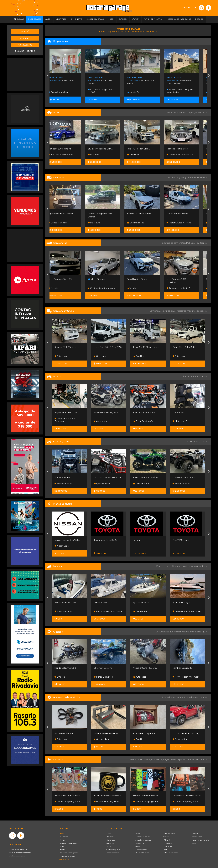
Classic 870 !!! (100, 602)
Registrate (25, 38)
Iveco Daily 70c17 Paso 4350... (108, 347)
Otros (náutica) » (199, 566)
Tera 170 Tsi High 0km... (144, 149)
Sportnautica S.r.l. (64, 484)
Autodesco (100, 421)
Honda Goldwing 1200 (65, 668)
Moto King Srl (180, 421)
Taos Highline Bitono (143, 279)
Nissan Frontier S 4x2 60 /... (67, 540)
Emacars (60, 677)
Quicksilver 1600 (141, 602)
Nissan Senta (62, 546)
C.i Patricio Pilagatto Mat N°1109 (107, 91)
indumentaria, (194, 759)
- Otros (193, 843)
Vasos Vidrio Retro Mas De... (68, 796)
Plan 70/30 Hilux (181, 540)
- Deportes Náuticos (142, 853)
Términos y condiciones (68, 843)
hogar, (167, 759)
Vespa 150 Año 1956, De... (145, 668)
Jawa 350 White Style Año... (107, 413)
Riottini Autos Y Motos (183, 214)
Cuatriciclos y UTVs (113, 850)
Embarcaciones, (164, 566)
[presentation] (48, 76)
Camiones (110, 843)
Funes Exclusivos (103, 677)
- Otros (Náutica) (169, 834)
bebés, (173, 759)
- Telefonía (166, 840)
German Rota (141, 484)
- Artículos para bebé (170, 853)
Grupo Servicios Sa (143, 421)
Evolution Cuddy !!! (181, 602)
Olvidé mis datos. (25, 51)
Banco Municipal (64, 223)
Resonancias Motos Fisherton (65, 420)
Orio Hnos (100, 155)
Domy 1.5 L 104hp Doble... (185, 347)
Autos (109, 834)
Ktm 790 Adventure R (144, 413)
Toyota (136, 540)
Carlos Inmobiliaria (64, 92)
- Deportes (194, 834)
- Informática (167, 846)
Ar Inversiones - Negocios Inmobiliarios (186, 91)
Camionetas (111, 840)
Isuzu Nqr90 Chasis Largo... (146, 347)
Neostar (60, 288)
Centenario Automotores (107, 288)
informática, (157, 759)
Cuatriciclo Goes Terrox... (184, 478)
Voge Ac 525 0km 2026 (66, 413)
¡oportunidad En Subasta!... (67, 214)
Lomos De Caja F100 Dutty (186, 733)
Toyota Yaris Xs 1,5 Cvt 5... (106, 540)
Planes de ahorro (113, 853)
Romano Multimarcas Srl (186, 155)
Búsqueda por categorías (69, 853)
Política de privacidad (67, 856)
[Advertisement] (25, 74)
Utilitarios (110, 837)
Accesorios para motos (195, 697)
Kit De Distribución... (64, 733)
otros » (204, 759)
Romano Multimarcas (183, 149)
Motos (109, 846)
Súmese (62, 840)
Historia (62, 850)
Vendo (138, 288)
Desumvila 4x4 (142, 223)
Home (62, 834)
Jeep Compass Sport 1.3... (67, 279)
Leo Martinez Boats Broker (108, 611)
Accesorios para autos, (173, 697)
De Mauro (100, 223)
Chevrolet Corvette (103, 668)
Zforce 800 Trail (62, 478)
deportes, (182, 759)
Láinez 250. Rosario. (106, 81)
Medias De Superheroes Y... (146, 796)
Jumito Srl (139, 92)
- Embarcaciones (141, 850)
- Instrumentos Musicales (200, 840)
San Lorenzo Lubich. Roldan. (185, 81)
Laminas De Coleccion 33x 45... (187, 796)
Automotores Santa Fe (185, 288)
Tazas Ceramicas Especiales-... (108, 796)
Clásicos (137, 834)
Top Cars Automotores (67, 155)
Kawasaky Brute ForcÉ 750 (146, 478)
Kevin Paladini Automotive (187, 677)
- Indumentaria (196, 837)
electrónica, (145, 759)
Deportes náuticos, (182, 566)
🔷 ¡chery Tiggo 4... (103, 279)
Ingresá (25, 31)
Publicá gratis (25, 45)
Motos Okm (178, 413)
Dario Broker (140, 611)
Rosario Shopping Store (67, 802)
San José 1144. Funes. (147, 81)
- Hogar (165, 850)
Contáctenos (64, 859)
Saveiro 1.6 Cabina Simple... (146, 214)
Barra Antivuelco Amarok (106, 733)
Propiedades (139, 843)
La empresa (64, 837)
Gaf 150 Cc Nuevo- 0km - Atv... (109, 478)
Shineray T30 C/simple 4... (67, 347)
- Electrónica (167, 843)
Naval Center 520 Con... (66, 602)
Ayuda (62, 846)
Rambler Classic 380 (182, 668)
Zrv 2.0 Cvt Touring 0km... (106, 149)
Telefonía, (135, 759)
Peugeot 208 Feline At (66, 149)
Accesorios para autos (142, 837)
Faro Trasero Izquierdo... (145, 733)
